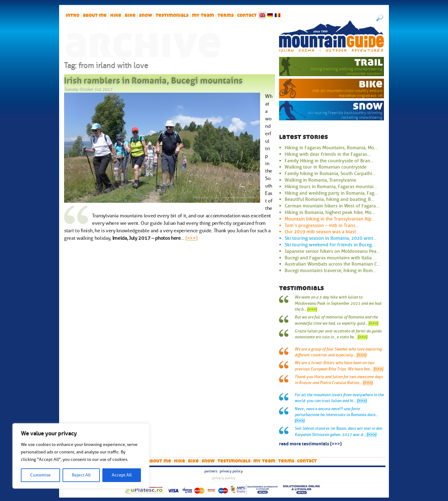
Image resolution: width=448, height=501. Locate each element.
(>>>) (191, 238)
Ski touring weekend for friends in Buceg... (330, 245)
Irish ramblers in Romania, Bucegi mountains (153, 79)
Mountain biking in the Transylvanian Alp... (330, 219)
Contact (247, 15)
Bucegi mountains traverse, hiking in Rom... (331, 271)
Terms (226, 15)
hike (116, 15)
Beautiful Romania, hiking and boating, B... (330, 199)
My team (203, 15)
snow (146, 15)
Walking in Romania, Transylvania (320, 180)
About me (95, 15)
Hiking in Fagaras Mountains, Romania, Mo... (331, 148)
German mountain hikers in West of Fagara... (332, 206)
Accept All (122, 475)
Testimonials (172, 15)
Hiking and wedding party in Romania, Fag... (331, 193)
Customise (40, 475)
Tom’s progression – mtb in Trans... (322, 225)
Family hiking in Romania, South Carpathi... (330, 174)
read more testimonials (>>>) (310, 443)
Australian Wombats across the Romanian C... (333, 264)
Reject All (81, 475)
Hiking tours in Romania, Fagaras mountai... (331, 187)
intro (72, 15)
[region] (81, 456)
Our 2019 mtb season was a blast (320, 232)
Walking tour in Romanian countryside (326, 167)
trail (369, 62)
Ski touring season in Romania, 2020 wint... (331, 238)
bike (130, 15)
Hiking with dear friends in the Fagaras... (328, 154)
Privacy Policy (231, 471)
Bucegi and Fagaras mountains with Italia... (330, 258)
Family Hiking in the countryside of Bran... (329, 161)
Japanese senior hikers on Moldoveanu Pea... (332, 251)
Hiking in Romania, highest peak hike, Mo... (330, 212)
